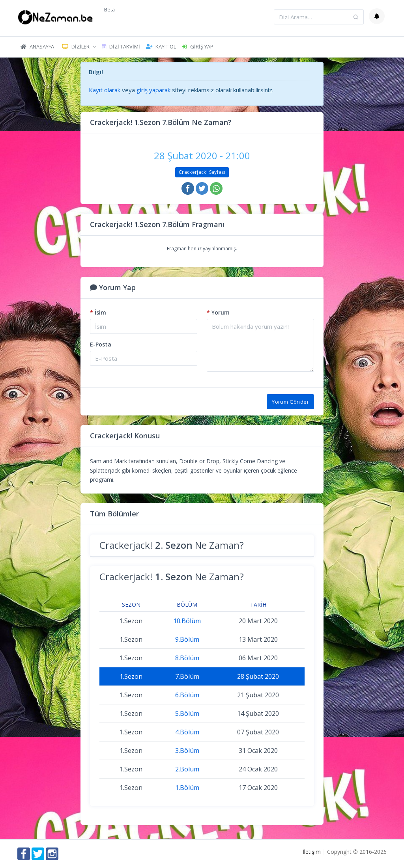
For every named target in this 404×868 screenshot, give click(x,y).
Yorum (218, 312)
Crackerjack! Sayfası (202, 172)
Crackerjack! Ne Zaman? (172, 545)
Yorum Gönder (290, 402)
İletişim (312, 852)
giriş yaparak (153, 90)
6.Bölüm (187, 695)
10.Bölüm (187, 621)
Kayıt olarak (105, 90)
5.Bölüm (187, 713)
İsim (98, 312)
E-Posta (101, 344)
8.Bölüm (187, 658)
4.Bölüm (187, 732)
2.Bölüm (187, 769)
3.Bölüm (187, 751)
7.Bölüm (187, 676)
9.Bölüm (187, 639)
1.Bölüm (187, 788)
